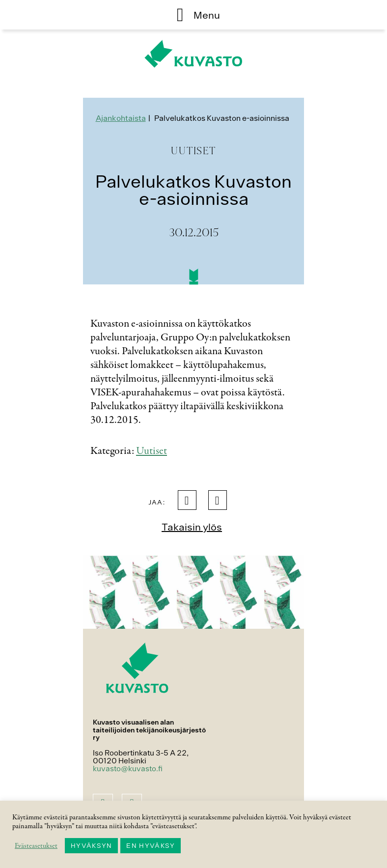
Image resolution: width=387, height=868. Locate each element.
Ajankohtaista (121, 118)
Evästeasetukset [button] (36, 846)
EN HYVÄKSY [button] (151, 846)
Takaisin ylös (192, 527)
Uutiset (152, 451)
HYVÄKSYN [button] (91, 846)
